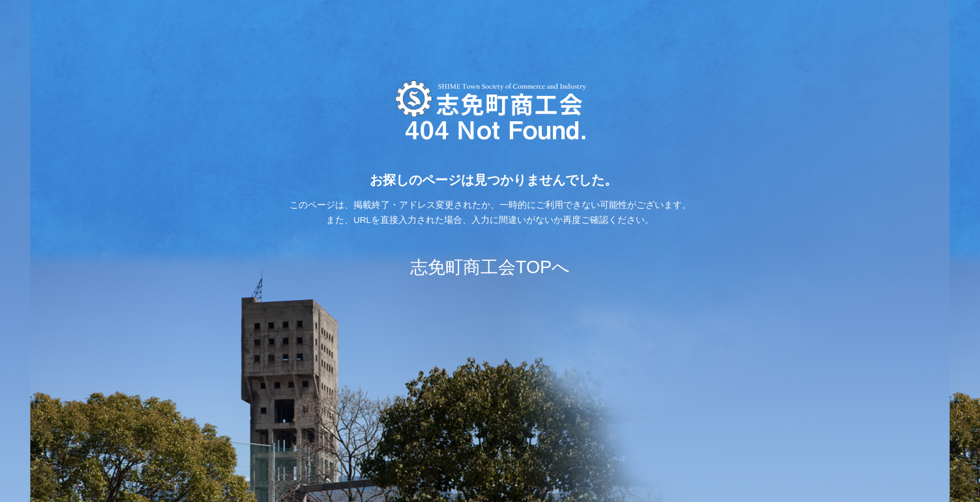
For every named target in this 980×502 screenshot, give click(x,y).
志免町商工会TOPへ (490, 267)
